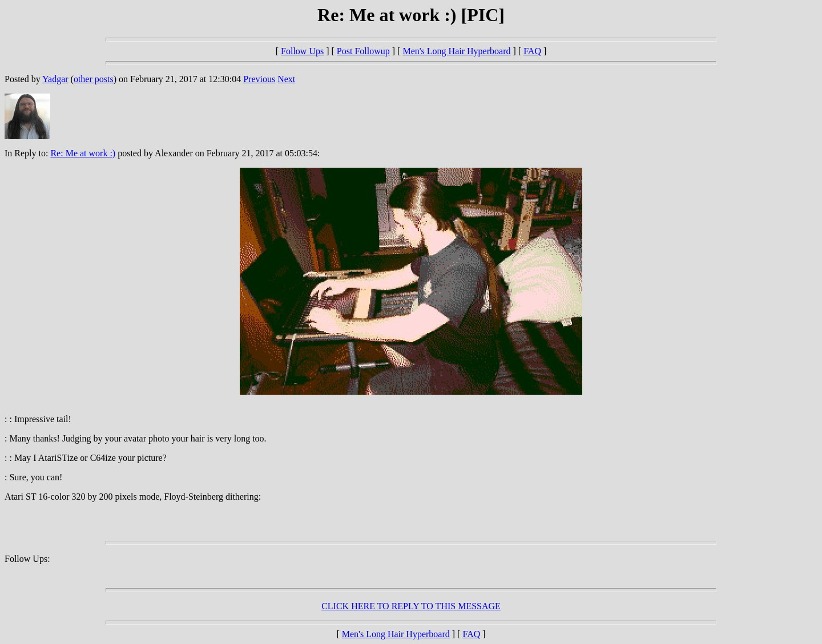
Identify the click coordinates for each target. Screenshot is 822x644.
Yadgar (55, 79)
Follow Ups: (27, 559)
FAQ (532, 51)
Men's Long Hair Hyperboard (456, 51)
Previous (259, 79)
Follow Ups (302, 51)
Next (286, 79)
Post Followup (363, 51)
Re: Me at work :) (83, 153)
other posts (94, 79)
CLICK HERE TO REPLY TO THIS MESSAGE (411, 606)
